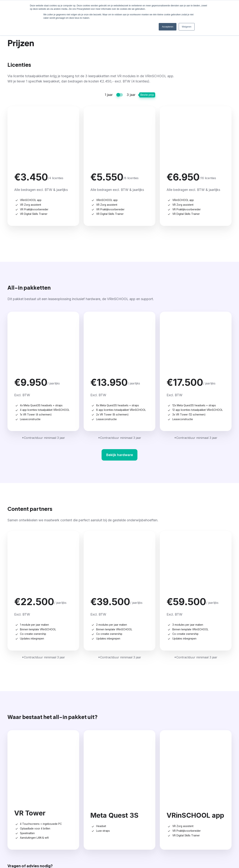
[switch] (120, 95)
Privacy (229, 848)
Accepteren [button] (168, 27)
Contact (209, 779)
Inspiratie (172, 779)
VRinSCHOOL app (101, 788)
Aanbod (94, 779)
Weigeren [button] (187, 27)
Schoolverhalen (174, 788)
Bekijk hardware (120, 362)
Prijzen (131, 779)
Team (205, 788)
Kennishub (171, 795)
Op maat (93, 795)
